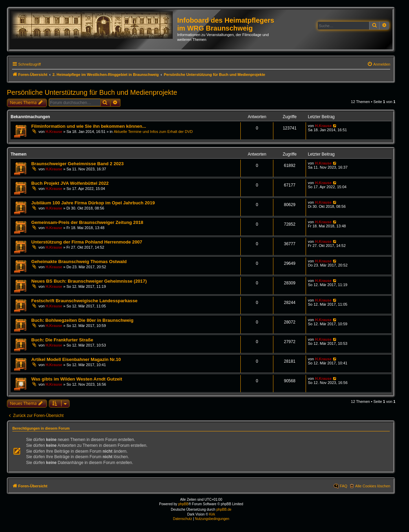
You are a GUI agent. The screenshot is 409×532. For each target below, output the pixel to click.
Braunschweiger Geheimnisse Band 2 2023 (77, 164)
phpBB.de (224, 510)
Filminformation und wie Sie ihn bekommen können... (89, 126)
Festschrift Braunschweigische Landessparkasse (84, 301)
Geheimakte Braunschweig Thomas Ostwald (79, 262)
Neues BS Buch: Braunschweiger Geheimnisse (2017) (89, 281)
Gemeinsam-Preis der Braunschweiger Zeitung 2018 (87, 222)
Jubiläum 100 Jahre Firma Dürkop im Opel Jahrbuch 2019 (93, 203)
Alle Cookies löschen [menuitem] (373, 486)
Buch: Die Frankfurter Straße (62, 340)
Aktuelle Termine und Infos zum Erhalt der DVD (153, 132)
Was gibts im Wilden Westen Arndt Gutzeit (77, 379)
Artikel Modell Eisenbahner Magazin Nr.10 (76, 359)
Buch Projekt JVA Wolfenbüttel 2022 (70, 183)
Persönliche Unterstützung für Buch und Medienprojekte (92, 92)
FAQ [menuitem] (343, 486)
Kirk (212, 514)
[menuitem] (379, 64)
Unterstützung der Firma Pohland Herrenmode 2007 (87, 242)
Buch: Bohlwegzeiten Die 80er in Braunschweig (82, 320)
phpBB (183, 504)
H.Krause (54, 132)
